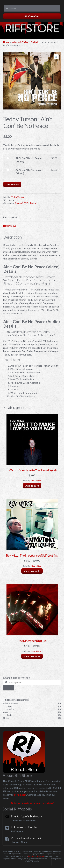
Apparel (7, 712)
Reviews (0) (10, 226)
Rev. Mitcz (36, 481)
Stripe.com (20, 795)
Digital (34, 42)
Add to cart (12, 184)
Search (8, 688)
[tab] (32, 218)
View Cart (32, 16)
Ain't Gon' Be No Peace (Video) (29, 172)
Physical (10, 709)
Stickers (7, 718)
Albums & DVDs (20, 42)
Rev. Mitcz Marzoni (36, 856)
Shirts (9, 715)
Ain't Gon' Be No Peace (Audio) (29, 160)
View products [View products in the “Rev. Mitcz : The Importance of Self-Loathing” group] (32, 571)
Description (10, 217)
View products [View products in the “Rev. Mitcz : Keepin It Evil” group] (32, 656)
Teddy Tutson (18, 197)
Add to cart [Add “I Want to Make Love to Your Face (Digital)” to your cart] (32, 486)
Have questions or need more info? (32, 803)
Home (6, 42)
